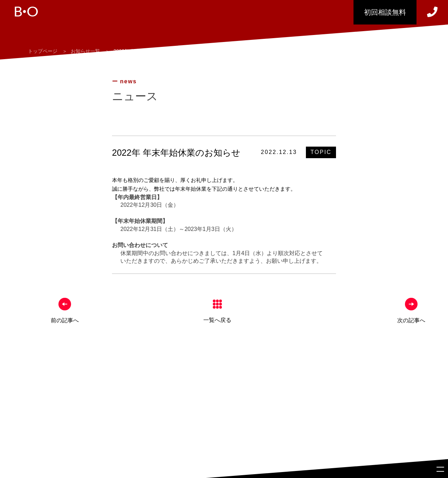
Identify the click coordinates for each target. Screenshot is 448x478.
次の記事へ (411, 320)
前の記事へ (65, 320)
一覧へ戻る (217, 320)
